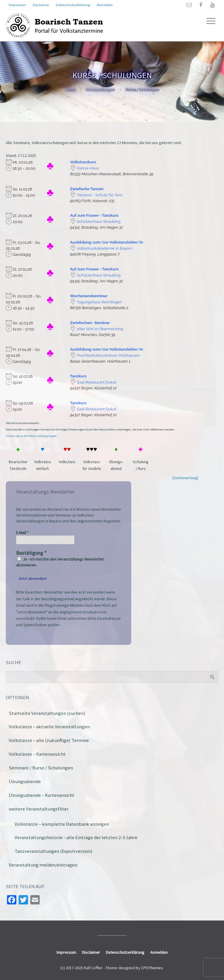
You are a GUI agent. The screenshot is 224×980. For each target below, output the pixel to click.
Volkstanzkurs (83, 162)
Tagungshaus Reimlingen (99, 302)
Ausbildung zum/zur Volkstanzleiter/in (106, 242)
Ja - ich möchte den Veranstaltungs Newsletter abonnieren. (60, 562)
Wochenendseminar (89, 296)
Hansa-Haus (88, 168)
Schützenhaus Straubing (99, 221)
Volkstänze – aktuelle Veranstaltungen (49, 727)
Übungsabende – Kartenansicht (42, 795)
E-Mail (22, 533)
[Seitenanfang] (185, 478)
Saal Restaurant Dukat (96, 382)
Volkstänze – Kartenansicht (37, 754)
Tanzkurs (78, 376)
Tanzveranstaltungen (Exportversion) (54, 851)
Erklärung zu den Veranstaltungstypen (31, 436)
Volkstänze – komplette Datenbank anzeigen (62, 824)
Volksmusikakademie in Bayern (105, 248)
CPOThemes (152, 968)
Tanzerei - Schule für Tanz (100, 195)
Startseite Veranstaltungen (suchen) (47, 713)
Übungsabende (25, 781)
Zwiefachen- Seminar (90, 323)
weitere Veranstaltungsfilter (39, 809)
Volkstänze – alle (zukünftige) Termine (49, 740)
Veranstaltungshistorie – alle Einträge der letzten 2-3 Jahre (76, 837)
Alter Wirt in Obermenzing (100, 329)
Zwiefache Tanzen (87, 189)
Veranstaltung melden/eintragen (43, 865)
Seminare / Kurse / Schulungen (41, 768)
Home (70, 89)
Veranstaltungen (100, 89)
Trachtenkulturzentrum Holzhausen (108, 355)
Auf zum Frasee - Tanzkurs (94, 215)
